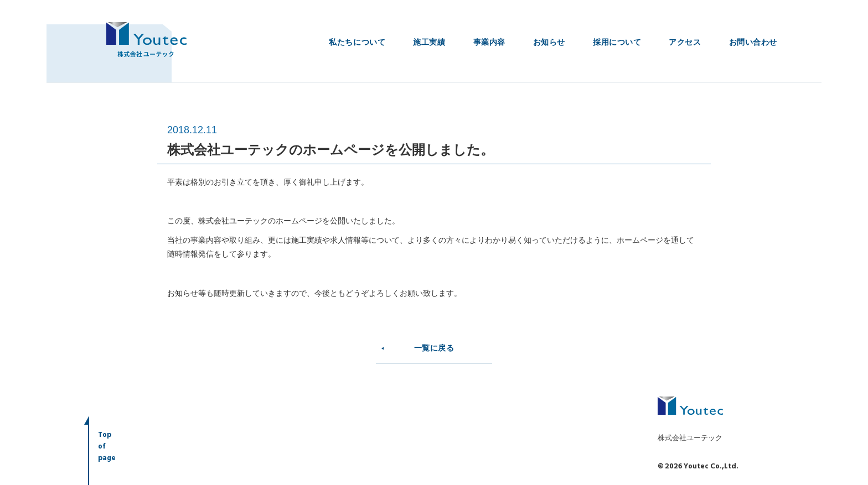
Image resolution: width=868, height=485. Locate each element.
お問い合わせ (753, 42)
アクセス (685, 42)
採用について (617, 42)
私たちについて (357, 42)
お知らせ (549, 42)
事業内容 (489, 42)
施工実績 (429, 42)
